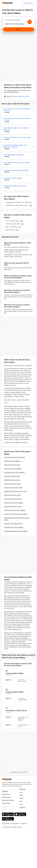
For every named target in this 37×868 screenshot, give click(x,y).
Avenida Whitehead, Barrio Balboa (15, 457)
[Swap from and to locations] (30, 22)
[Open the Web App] (8, 819)
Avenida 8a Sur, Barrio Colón (13, 506)
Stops (21, 801)
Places (21, 795)
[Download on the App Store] (20, 814)
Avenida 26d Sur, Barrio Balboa (14, 527)
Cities (21, 804)
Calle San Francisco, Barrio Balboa (15, 510)
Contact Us (24, 823)
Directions (22, 807)
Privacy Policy (15, 823)
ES (4, 808)
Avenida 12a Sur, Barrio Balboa (14, 503)
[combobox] (18, 20)
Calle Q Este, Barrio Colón (12, 465)
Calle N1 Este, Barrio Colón (12, 495)
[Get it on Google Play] (8, 814)
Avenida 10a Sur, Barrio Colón (13, 488)
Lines (21, 792)
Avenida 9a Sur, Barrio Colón (13, 499)
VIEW (30, 202)
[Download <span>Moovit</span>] (28, 3)
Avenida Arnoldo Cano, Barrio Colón (15, 491)
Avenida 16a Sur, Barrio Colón (13, 524)
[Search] (18, 29)
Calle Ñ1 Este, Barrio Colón (12, 484)
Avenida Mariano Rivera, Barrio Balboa (16, 531)
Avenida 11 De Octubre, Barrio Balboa (16, 514)
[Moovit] (7, 3)
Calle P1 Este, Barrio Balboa (13, 469)
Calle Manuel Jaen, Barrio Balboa (14, 472)
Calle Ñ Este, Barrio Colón (12, 480)
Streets (22, 798)
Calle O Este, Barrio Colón (12, 476)
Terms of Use (6, 823)
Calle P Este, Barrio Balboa (12, 461)
